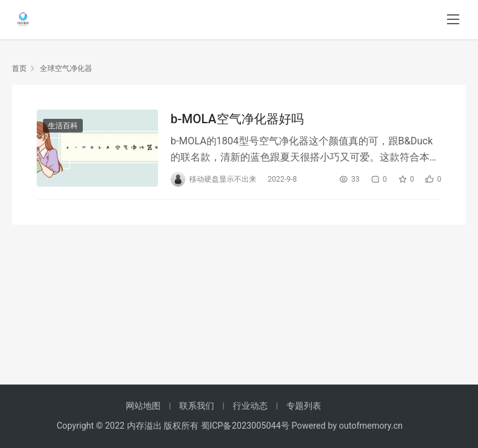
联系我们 (197, 406)
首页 (19, 68)
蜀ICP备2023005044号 (246, 426)
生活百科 (63, 126)
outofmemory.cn (371, 426)
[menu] (453, 20)
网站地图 (143, 406)
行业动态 (250, 406)
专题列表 (304, 406)
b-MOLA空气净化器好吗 (237, 119)
